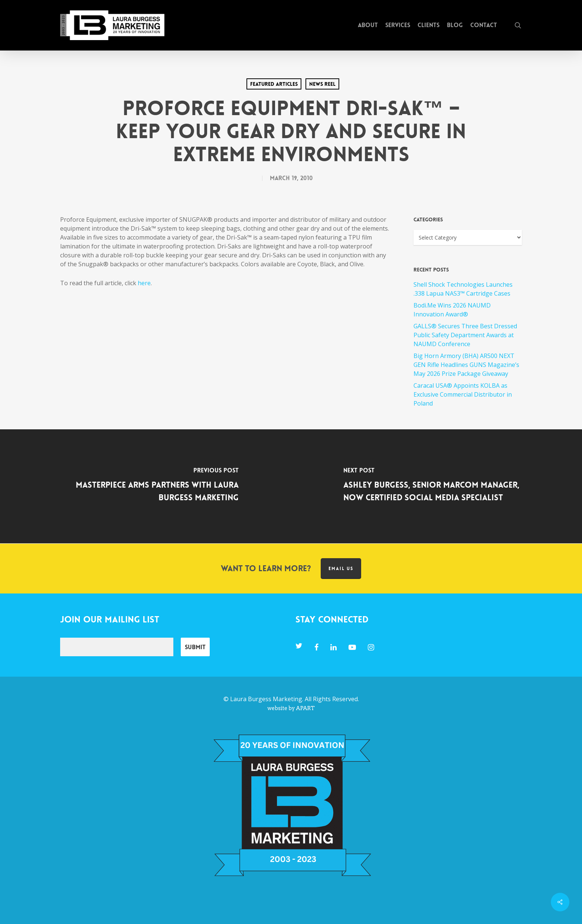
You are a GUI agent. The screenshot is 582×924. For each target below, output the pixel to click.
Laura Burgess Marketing (266, 699)
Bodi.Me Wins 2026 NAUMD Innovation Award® (452, 310)
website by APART (291, 708)
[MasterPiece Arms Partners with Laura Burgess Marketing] (145, 486)
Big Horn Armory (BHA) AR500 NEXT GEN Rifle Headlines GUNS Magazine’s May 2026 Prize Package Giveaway (466, 365)
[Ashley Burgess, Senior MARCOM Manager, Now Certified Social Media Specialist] (436, 486)
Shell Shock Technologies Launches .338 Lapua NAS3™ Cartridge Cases (463, 289)
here (144, 283)
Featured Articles (274, 84)
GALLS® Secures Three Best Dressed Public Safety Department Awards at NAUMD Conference (465, 335)
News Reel (322, 84)
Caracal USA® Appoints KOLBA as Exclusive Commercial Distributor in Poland (463, 394)
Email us (341, 569)
